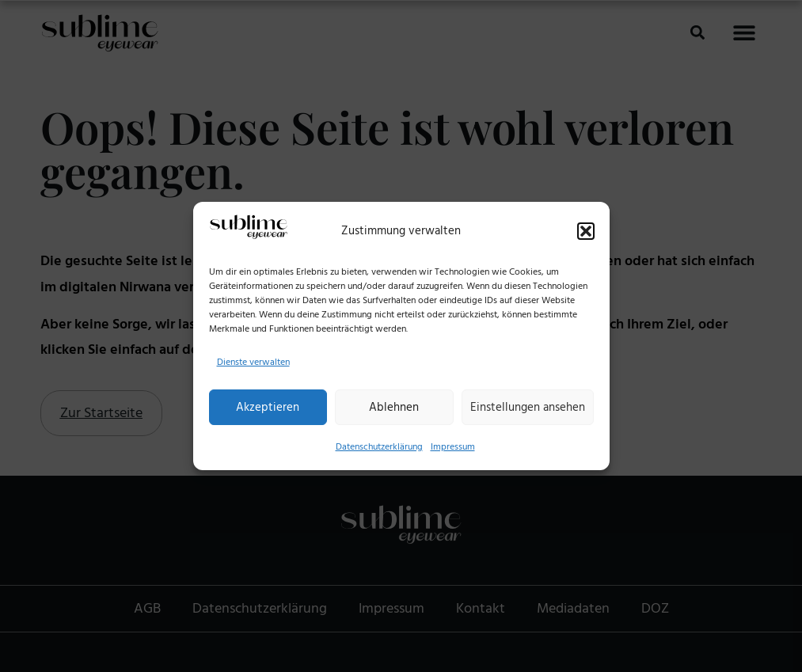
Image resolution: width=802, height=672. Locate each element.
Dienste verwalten (253, 362)
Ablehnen (394, 407)
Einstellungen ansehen (528, 407)
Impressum (453, 447)
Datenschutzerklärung (379, 447)
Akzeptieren (268, 407)
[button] (586, 231)
